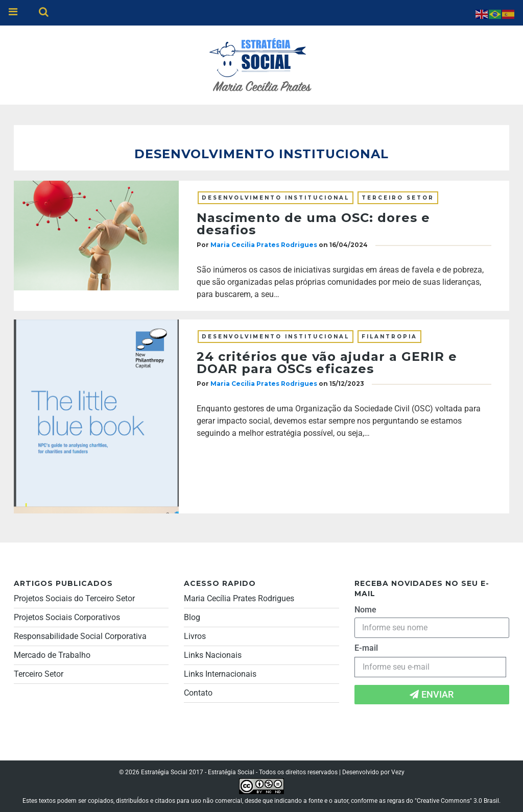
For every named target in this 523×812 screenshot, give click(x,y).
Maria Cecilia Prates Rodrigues (264, 245)
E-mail (366, 648)
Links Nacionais (213, 655)
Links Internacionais (220, 674)
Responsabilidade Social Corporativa (80, 636)
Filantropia (389, 337)
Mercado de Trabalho (52, 655)
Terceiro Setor (398, 198)
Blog (192, 617)
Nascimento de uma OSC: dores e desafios (313, 224)
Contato (198, 693)
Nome (365, 610)
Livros (195, 636)
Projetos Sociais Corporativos (67, 617)
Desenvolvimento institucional (276, 198)
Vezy (398, 772)
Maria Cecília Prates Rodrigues (239, 598)
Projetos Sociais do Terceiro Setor (74, 598)
